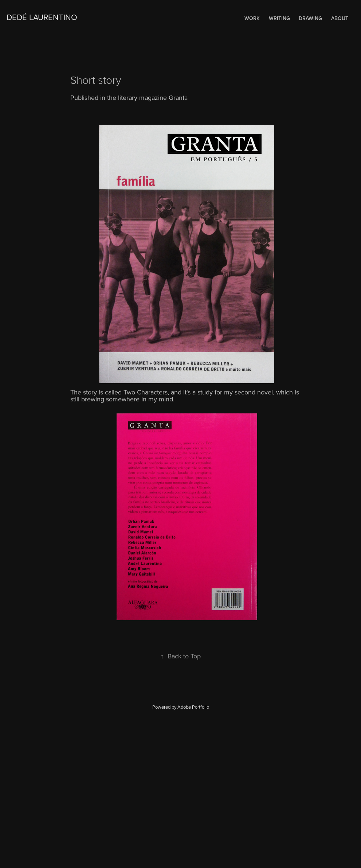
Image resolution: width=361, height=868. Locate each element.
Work (252, 18)
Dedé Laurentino (42, 17)
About (340, 18)
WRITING (279, 18)
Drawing (310, 18)
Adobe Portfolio (193, 707)
